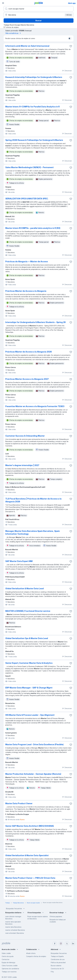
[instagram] (61, 944)
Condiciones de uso (58, 959)
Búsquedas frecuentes (16, 909)
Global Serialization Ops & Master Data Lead (27, 638)
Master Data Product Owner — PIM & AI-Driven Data (30, 878)
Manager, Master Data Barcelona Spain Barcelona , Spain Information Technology (33, 532)
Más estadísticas (14, 33)
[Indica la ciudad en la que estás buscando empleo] (39, 15)
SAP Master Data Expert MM (19, 561)
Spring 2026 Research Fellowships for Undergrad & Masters (34, 140)
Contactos (6, 959)
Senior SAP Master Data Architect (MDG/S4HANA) (30, 826)
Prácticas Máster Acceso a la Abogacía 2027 (27, 379)
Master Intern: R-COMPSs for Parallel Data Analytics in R (32, 107)
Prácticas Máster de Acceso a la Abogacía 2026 (29, 352)
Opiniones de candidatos (10, 969)
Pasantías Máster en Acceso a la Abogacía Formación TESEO (35, 406)
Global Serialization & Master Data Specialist (27, 855)
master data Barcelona (13, 927)
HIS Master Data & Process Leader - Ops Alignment (30, 715)
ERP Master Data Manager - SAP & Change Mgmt (29, 688)
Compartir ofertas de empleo (36, 956)
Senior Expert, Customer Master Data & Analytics (29, 663)
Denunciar (67, 71)
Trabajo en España (57, 956)
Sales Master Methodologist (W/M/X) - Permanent (29, 167)
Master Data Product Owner (19, 803)
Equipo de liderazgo (8, 962)
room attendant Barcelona (15, 933)
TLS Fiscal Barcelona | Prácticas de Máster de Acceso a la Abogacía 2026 (33, 500)
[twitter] (67, 944)
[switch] (70, 38)
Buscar (38, 21)
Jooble (14, 977)
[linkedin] (73, 944)
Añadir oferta (31, 953)
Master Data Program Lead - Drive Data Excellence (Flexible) (34, 744)
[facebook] (55, 944)
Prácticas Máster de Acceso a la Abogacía (26, 291)
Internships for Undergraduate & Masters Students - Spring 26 (35, 322)
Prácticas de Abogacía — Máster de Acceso (27, 262)
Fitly (52, 972)
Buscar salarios (56, 966)
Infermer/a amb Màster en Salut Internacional (27, 46)
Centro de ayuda (8, 956)
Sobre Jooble (6, 953)
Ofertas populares (56, 916)
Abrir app (72, 3)
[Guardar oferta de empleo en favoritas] (71, 46)
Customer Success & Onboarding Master (25, 436)
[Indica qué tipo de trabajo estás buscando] (39, 9)
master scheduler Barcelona (15, 930)
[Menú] (3, 3)
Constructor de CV (57, 969)
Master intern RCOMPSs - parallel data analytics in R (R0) (33, 228)
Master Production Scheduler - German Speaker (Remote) (33, 774)
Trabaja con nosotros (9, 972)
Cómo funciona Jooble (10, 966)
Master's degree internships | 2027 (22, 465)
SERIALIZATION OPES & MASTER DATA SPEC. (27, 199)
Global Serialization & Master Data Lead (25, 589)
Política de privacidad (58, 962)
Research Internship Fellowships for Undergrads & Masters (34, 77)
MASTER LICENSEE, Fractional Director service (28, 611)
